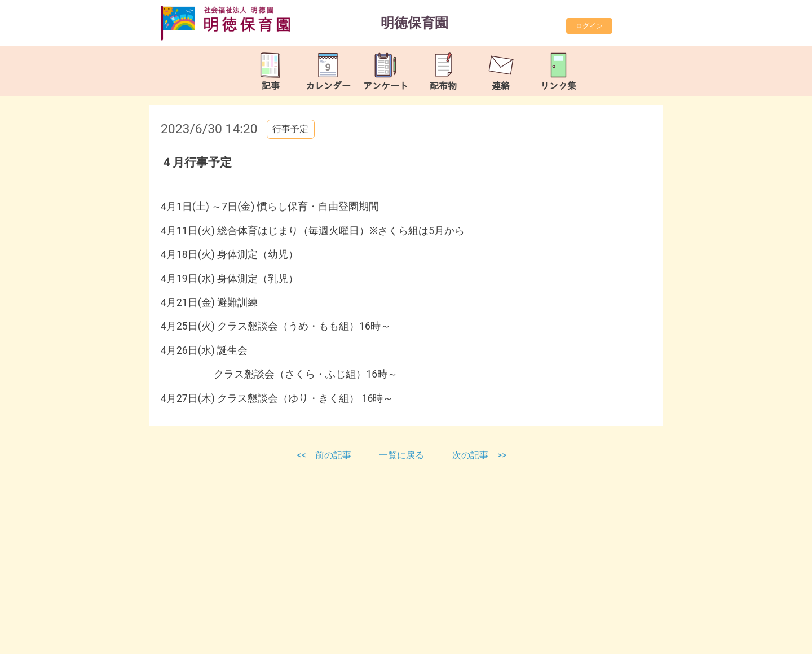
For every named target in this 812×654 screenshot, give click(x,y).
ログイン (589, 26)
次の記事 (470, 455)
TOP (769, 636)
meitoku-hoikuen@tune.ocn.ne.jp (281, 629)
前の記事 (333, 455)
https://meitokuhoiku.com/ (260, 642)
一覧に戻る (403, 455)
